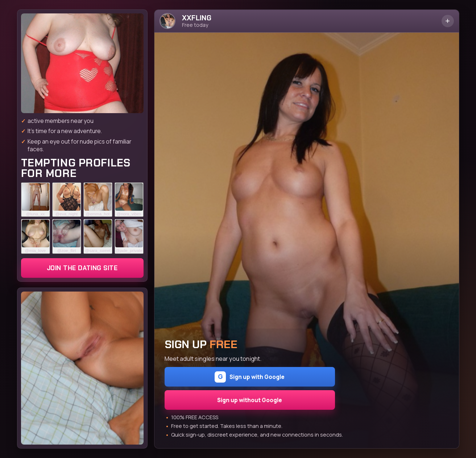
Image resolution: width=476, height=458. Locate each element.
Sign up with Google (250, 377)
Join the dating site (82, 268)
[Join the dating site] (82, 63)
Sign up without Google (250, 400)
